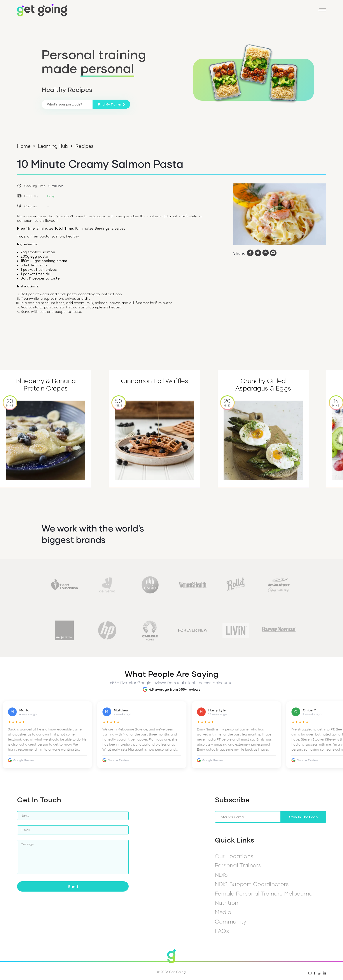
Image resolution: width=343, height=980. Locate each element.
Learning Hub (53, 146)
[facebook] (250, 253)
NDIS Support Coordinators (252, 884)
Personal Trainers (238, 865)
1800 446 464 (205, 12)
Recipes (85, 146)
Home (24, 146)
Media (223, 912)
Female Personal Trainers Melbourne (264, 893)
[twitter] (258, 253)
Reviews (255, 12)
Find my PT (232, 12)
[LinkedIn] (304, 12)
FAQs (222, 931)
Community (231, 921)
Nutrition (227, 903)
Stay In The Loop (303, 817)
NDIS (221, 874)
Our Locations (234, 856)
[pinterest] (266, 253)
